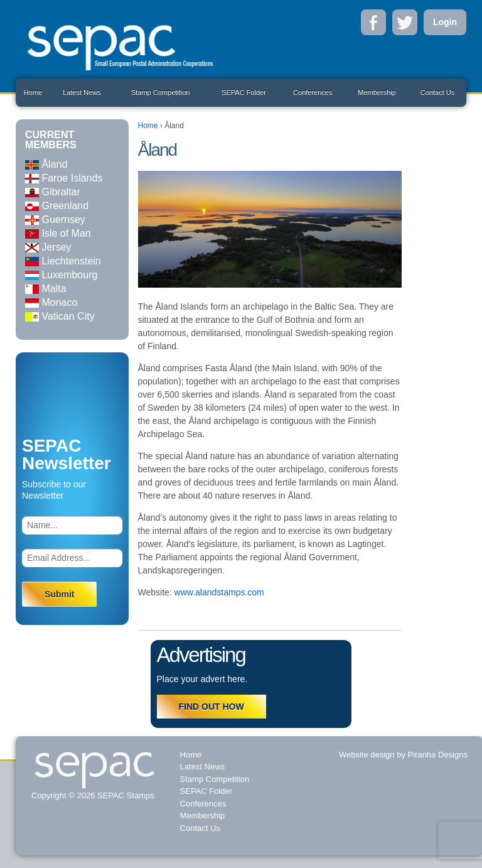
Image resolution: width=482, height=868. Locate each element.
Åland (46, 164)
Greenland (57, 206)
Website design (367, 755)
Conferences (313, 92)
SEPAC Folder (244, 92)
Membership (377, 92)
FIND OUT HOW (212, 707)
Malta (46, 289)
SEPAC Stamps (124, 795)
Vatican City (60, 316)
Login (445, 22)
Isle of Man (58, 233)
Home (33, 92)
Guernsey (55, 220)
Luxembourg (61, 275)
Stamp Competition (161, 92)
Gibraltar (53, 192)
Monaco (51, 302)
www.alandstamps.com (219, 592)
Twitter (405, 22)
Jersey (48, 247)
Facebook (373, 22)
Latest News (82, 92)
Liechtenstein (63, 261)
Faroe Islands (64, 178)
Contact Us (437, 92)
